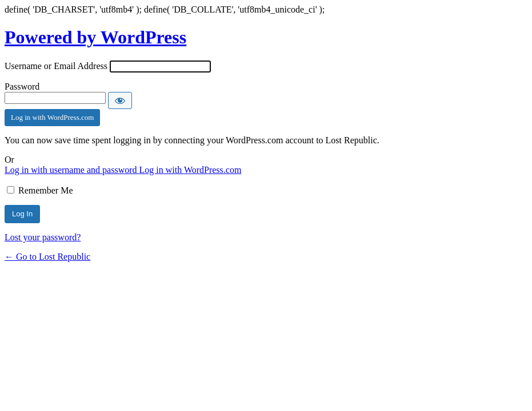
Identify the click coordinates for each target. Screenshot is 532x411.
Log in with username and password (72, 170)
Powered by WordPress (95, 37)
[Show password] (120, 100)
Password (22, 86)
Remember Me (46, 190)
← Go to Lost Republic (47, 257)
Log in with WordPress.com (52, 117)
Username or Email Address (56, 66)
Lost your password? (43, 237)
